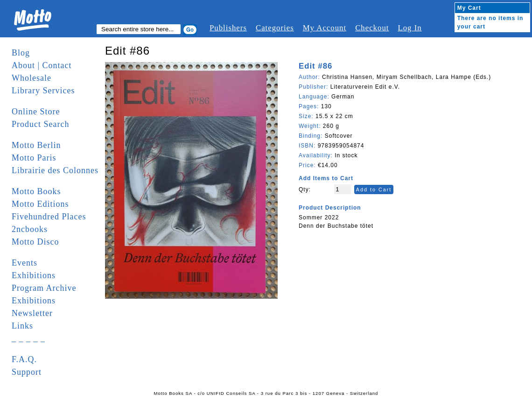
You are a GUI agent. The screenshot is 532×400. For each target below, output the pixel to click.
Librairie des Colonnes (55, 170)
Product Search (40, 124)
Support (27, 372)
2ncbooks (30, 229)
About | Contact (42, 65)
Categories (275, 28)
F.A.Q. (24, 359)
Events (24, 263)
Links (22, 326)
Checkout (372, 28)
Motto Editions (40, 204)
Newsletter (32, 313)
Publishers (228, 28)
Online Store (36, 112)
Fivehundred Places (49, 217)
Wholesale (31, 78)
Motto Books (36, 191)
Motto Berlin (36, 145)
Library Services (43, 91)
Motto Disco (35, 242)
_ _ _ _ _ (28, 338)
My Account (325, 28)
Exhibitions (34, 275)
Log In (409, 28)
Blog (21, 53)
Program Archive (44, 288)
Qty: (305, 189)
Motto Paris (34, 158)
